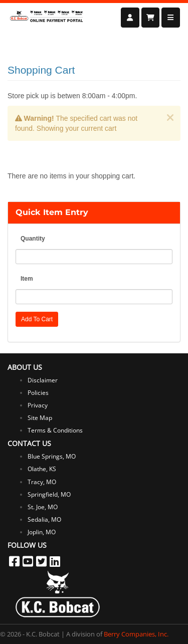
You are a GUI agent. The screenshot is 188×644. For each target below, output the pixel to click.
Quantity (33, 239)
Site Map (40, 418)
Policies (38, 393)
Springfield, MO (49, 494)
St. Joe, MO (43, 507)
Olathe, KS (42, 469)
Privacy (38, 405)
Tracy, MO (42, 482)
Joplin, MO (42, 532)
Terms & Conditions (55, 430)
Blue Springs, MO (52, 456)
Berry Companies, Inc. (136, 634)
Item (27, 279)
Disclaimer (43, 380)
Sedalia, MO (44, 519)
